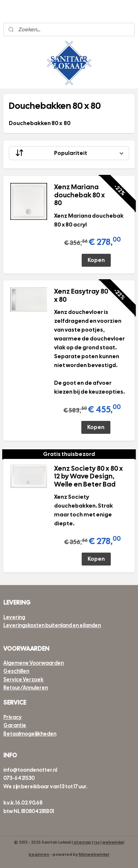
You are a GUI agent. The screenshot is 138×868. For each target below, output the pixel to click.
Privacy (13, 717)
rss (97, 842)
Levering (14, 617)
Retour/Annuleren (26, 688)
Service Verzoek (23, 679)
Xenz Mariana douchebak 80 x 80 (79, 195)
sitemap (82, 842)
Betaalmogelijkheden (30, 734)
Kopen (96, 260)
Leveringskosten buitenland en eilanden (52, 625)
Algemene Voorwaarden (33, 663)
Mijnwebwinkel (94, 854)
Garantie (15, 725)
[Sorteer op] (69, 153)
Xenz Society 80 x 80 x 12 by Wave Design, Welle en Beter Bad (89, 476)
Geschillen (16, 671)
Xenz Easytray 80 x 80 (81, 295)
